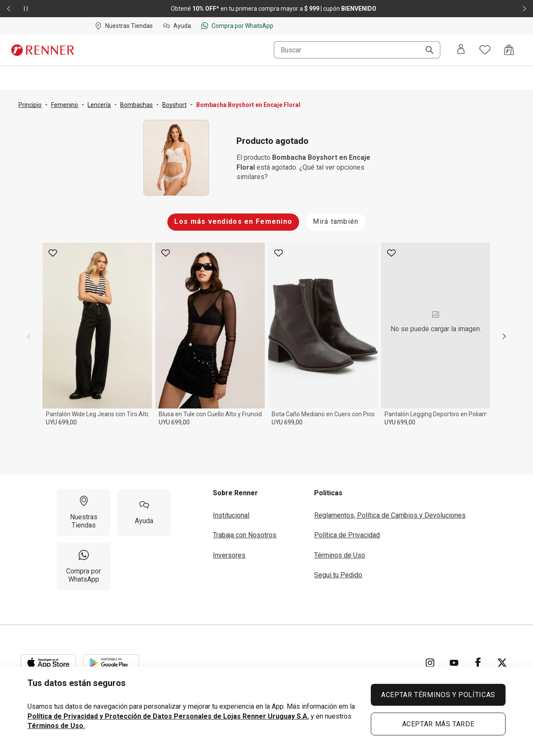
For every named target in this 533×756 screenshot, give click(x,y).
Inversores (229, 555)
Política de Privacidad (347, 535)
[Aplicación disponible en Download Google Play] (111, 663)
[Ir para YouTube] (454, 663)
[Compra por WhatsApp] (83, 567)
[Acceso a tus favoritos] (485, 50)
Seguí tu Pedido (338, 575)
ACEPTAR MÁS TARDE (438, 724)
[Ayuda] (144, 512)
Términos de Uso (340, 555)
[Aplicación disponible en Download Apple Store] (48, 663)
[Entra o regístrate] (461, 50)
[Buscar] (426, 51)
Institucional (231, 515)
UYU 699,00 (61, 422)
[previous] (29, 336)
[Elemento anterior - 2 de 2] (9, 9)
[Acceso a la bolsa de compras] (509, 50)
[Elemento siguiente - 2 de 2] (524, 9)
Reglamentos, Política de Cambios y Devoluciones (390, 515)
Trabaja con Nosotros (245, 535)
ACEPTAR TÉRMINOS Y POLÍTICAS (438, 695)
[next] (504, 336)
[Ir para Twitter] (502, 663)
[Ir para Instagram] (430, 663)
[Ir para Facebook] (478, 663)
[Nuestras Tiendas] (83, 512)
